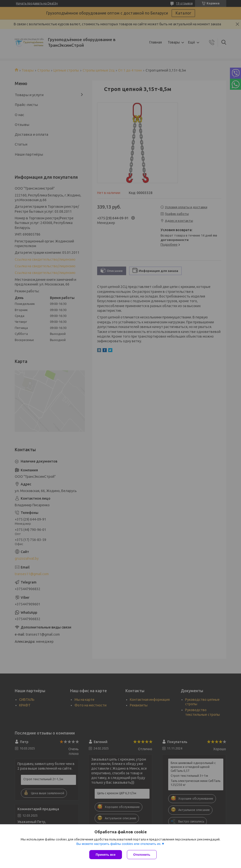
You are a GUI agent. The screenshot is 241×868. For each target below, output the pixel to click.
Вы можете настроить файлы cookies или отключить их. (119, 844)
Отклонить (142, 855)
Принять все (106, 855)
